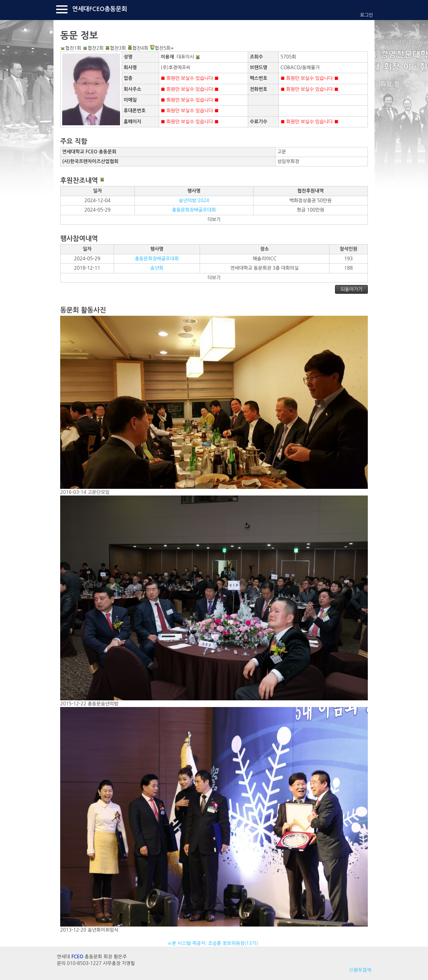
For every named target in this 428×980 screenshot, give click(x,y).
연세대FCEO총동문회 (100, 9)
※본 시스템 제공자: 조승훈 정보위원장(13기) (214, 943)
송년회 (157, 268)
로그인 (367, 15)
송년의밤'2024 (194, 200)
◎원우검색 (360, 970)
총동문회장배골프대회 (194, 210)
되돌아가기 (351, 289)
